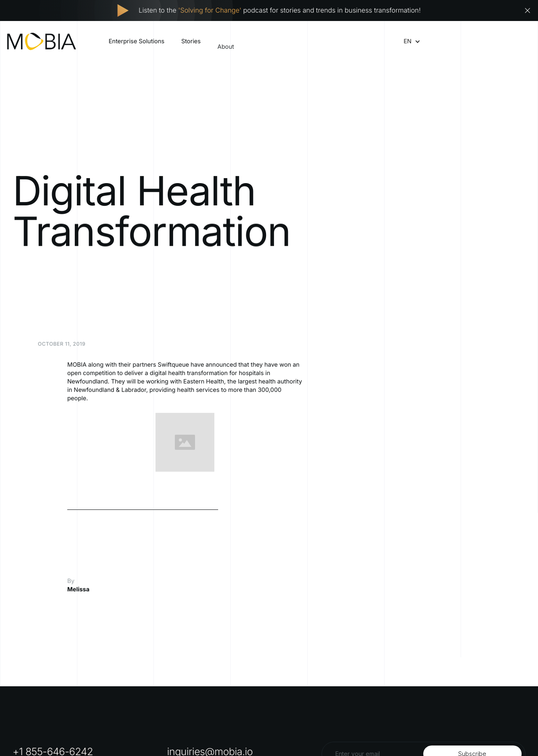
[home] (42, 41)
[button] (407, 42)
